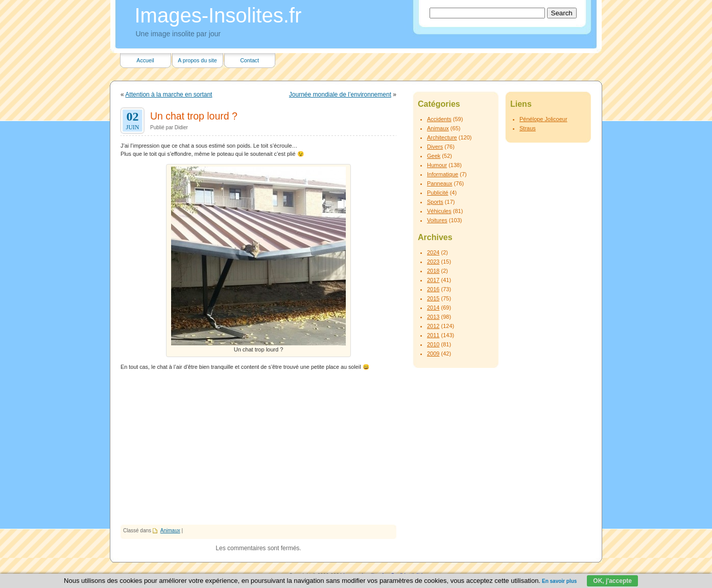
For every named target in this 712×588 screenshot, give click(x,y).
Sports (435, 202)
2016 (433, 289)
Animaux (170, 531)
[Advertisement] (258, 448)
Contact (250, 60)
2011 (433, 335)
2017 (433, 280)
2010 (433, 344)
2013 (433, 317)
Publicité (438, 193)
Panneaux (440, 183)
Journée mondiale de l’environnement (340, 95)
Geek (434, 156)
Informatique (443, 174)
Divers (435, 147)
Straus (528, 128)
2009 (433, 354)
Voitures (437, 220)
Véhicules (439, 211)
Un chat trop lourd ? (194, 116)
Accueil (145, 60)
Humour (437, 165)
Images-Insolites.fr (218, 15)
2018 (433, 271)
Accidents (439, 119)
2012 (433, 326)
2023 (433, 262)
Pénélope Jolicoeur (543, 119)
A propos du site (197, 60)
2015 (433, 298)
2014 (433, 308)
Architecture (442, 137)
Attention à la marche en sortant (169, 95)
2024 (433, 252)
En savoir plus (559, 581)
